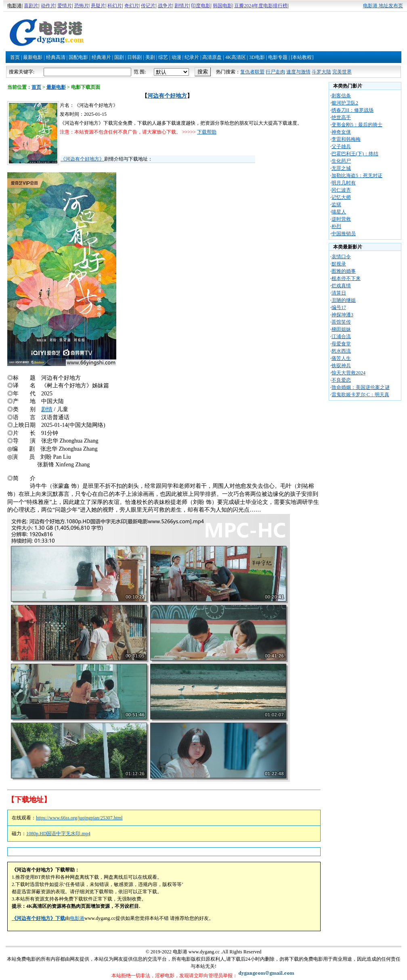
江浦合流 (341, 336)
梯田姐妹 (341, 329)
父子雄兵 (341, 146)
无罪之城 (341, 168)
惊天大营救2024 (348, 373)
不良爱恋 (341, 380)
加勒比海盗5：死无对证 (357, 176)
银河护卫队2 (345, 103)
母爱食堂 (341, 344)
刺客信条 (341, 96)
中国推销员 (344, 234)
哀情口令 (341, 257)
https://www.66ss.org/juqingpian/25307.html (79, 818)
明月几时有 (344, 183)
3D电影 (257, 57)
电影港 (77, 918)
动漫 (176, 57)
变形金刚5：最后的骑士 (357, 125)
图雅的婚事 (344, 271)
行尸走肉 (275, 72)
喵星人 (339, 212)
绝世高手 (341, 117)
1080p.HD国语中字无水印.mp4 (58, 834)
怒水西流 (341, 351)
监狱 (336, 205)
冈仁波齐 (341, 190)
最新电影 (33, 57)
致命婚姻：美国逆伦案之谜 (361, 387)
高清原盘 (212, 57)
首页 (15, 57)
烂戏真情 (341, 286)
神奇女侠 (341, 132)
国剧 (119, 57)
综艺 (163, 57)
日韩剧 (134, 57)
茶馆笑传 (341, 322)
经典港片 (101, 57)
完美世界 (342, 72)
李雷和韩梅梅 (346, 139)
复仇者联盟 (252, 72)
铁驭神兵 (341, 366)
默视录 (339, 264)
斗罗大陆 (321, 72)
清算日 (339, 293)
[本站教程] (302, 57)
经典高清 (56, 57)
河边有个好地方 (167, 96)
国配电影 (78, 57)
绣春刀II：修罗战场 (352, 110)
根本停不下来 (346, 278)
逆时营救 (341, 219)
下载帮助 (207, 132)
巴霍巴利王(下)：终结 (355, 154)
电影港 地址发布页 (383, 6)
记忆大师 (341, 197)
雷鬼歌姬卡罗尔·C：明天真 (360, 395)
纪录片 (192, 57)
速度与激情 (298, 72)
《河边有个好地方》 (82, 159)
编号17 (339, 307)
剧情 (47, 409)
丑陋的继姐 (344, 300)
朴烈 (336, 226)
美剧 (150, 57)
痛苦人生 (341, 358)
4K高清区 (236, 57)
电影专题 (278, 57)
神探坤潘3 (342, 315)
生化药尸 (341, 161)
